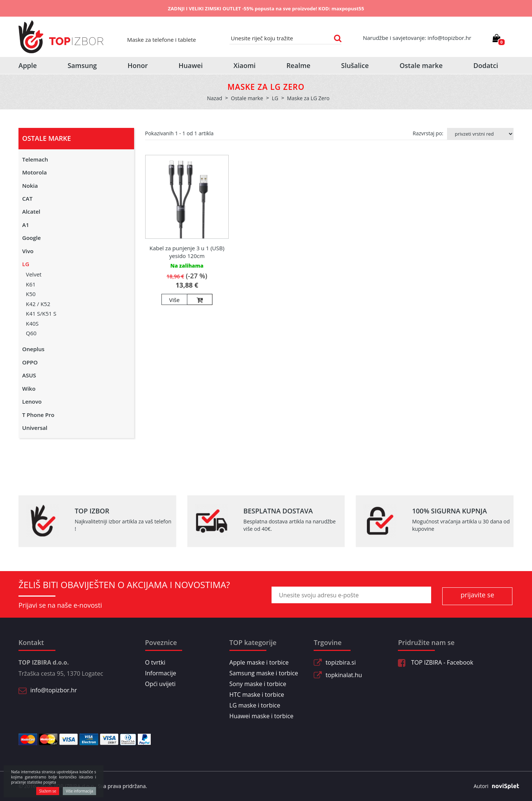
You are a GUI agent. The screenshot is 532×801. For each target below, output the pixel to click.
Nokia (30, 186)
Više (174, 300)
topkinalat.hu (344, 675)
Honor (138, 65)
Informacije (161, 673)
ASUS (29, 375)
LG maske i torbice (255, 705)
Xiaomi (245, 65)
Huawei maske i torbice (262, 716)
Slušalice (355, 65)
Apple (28, 65)
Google (31, 238)
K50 (31, 294)
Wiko (29, 388)
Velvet (34, 274)
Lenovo (32, 401)
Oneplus (33, 349)
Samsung (82, 65)
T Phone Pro (38, 415)
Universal (35, 428)
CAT (27, 198)
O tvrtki (155, 662)
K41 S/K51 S (41, 313)
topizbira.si (341, 662)
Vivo (28, 251)
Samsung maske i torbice (264, 673)
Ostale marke (421, 65)
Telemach (35, 159)
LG (26, 264)
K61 (31, 284)
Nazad (214, 98)
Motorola (35, 172)
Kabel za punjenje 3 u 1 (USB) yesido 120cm (187, 252)
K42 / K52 (38, 304)
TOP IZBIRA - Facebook (435, 662)
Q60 (31, 333)
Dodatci (486, 65)
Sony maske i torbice (258, 684)
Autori (494, 786)
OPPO (30, 362)
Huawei (190, 65)
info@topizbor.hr (54, 690)
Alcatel (31, 211)
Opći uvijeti (161, 684)
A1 (26, 225)
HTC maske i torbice (257, 695)
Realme (298, 65)
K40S (32, 323)
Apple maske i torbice (259, 662)
